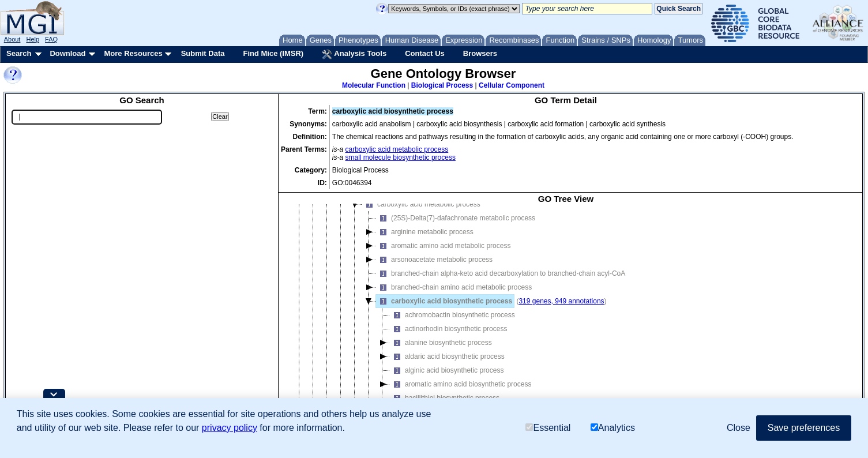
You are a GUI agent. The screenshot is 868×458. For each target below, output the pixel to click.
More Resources (133, 53)
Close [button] (739, 428)
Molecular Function (374, 85)
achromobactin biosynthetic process (452, 323)
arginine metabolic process (425, 240)
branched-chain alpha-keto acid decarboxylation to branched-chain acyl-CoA (501, 281)
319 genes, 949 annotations (561, 309)
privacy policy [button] (230, 428)
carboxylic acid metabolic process (397, 149)
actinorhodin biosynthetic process (448, 337)
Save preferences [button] (804, 428)
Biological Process (442, 85)
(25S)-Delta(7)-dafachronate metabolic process (456, 226)
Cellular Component (512, 85)
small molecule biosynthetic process (401, 157)
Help (33, 39)
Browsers (480, 53)
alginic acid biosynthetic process (447, 378)
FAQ (51, 39)
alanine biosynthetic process (441, 351)
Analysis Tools (354, 54)
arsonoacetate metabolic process (434, 268)
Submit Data (203, 53)
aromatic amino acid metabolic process (443, 254)
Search (19, 53)
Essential (548, 428)
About (12, 39)
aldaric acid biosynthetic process (447, 365)
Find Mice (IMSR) (273, 53)
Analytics (613, 428)
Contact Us (425, 53)
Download (67, 53)
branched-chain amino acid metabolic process (454, 295)
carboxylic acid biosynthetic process (444, 309)
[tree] (566, 318)
